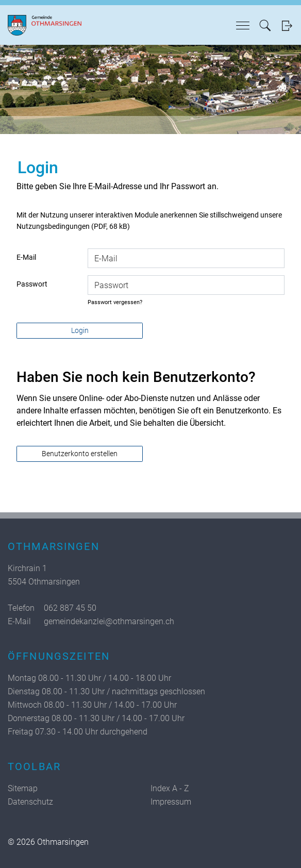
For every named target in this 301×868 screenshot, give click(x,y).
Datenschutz (30, 802)
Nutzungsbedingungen (53, 226)
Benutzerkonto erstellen (80, 454)
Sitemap (23, 788)
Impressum (171, 802)
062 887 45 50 (70, 608)
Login (287, 26)
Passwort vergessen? (115, 302)
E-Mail (26, 257)
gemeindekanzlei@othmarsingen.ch (109, 621)
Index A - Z (170, 788)
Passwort (32, 284)
